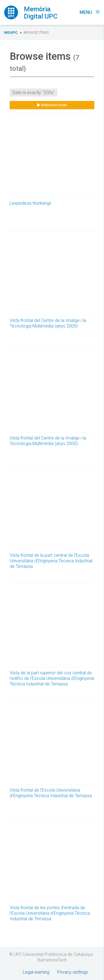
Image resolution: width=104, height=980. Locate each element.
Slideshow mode (52, 105)
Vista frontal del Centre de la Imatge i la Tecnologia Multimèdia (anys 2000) (48, 323)
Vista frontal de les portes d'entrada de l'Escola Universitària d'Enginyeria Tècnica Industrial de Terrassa (50, 913)
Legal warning (36, 972)
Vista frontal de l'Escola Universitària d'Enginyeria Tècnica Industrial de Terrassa (51, 793)
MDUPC (11, 33)
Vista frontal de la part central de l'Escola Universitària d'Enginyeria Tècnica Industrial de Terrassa (51, 561)
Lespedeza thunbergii (30, 203)
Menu (90, 12)
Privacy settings (73, 972)
